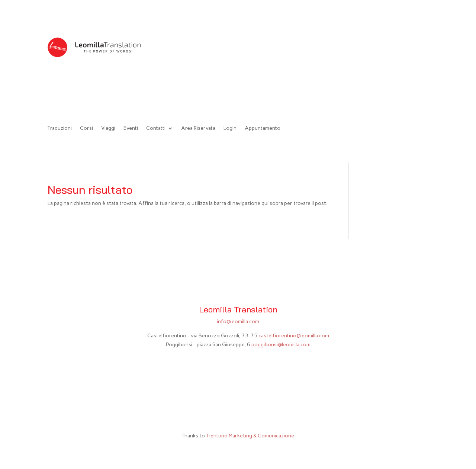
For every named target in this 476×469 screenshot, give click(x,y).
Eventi (131, 129)
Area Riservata (198, 129)
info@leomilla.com (238, 322)
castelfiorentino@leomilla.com (294, 336)
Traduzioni (60, 129)
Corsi (86, 129)
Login (230, 129)
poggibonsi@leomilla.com (281, 345)
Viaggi (108, 129)
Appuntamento (263, 129)
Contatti (156, 129)
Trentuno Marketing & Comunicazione (250, 436)
